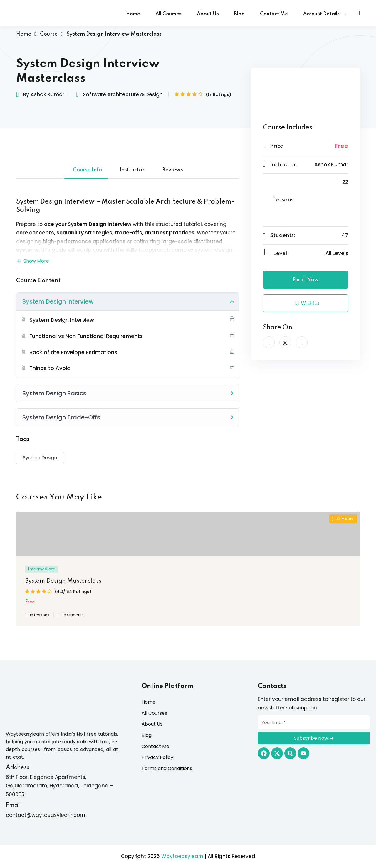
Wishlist (306, 303)
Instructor (132, 170)
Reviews (173, 170)
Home (133, 14)
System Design (40, 458)
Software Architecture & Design (123, 94)
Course (49, 34)
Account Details (321, 14)
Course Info (87, 170)
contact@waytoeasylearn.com (46, 815)
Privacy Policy (157, 757)
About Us (208, 14)
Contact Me (274, 14)
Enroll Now (306, 280)
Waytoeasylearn (182, 856)
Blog (239, 14)
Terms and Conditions (167, 768)
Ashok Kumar (47, 94)
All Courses (168, 14)
